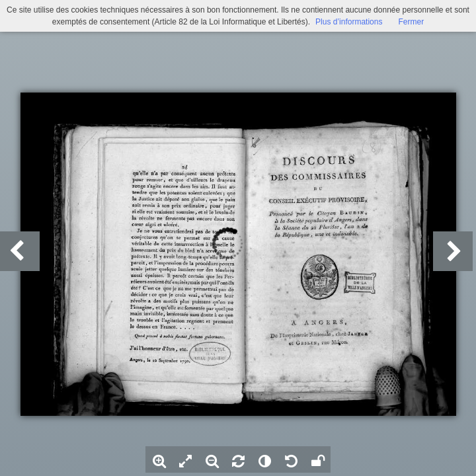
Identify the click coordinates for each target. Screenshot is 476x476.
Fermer (411, 22)
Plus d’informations (349, 22)
